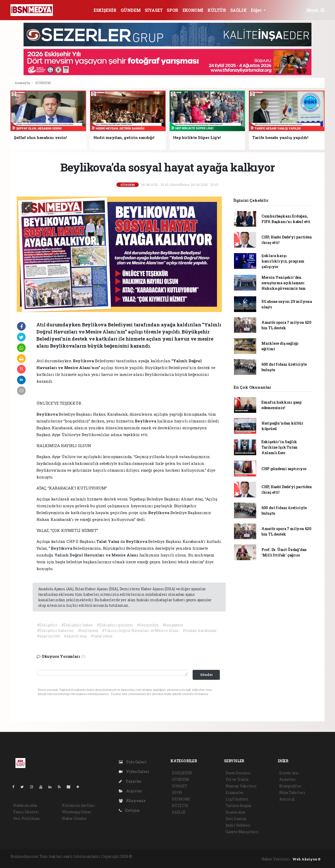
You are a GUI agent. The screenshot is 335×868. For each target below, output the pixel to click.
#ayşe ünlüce (49, 636)
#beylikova (88, 630)
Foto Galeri (133, 762)
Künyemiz (132, 801)
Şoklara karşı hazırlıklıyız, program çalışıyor (283, 261)
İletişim (129, 810)
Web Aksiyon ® (306, 859)
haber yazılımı (147, 856)
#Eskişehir (47, 625)
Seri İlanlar (236, 819)
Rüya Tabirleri (292, 792)
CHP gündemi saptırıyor (284, 469)
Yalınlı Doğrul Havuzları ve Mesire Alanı (97, 555)
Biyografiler (291, 786)
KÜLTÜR (217, 10)
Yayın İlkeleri (26, 812)
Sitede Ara (289, 773)
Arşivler (130, 791)
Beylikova (84, 361)
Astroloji (287, 799)
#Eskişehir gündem (115, 625)
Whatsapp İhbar (76, 812)
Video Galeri (134, 772)
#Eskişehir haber (77, 625)
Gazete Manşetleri (242, 832)
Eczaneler (235, 792)
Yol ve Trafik (237, 779)
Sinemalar (236, 812)
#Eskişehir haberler (55, 630)
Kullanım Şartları (79, 805)
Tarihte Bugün (239, 806)
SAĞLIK (239, 10)
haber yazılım (222, 856)
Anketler (287, 779)
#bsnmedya (148, 625)
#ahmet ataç (75, 636)
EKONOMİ (193, 10)
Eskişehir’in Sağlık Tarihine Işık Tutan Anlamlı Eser (280, 447)
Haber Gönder (74, 818)
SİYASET (154, 10)
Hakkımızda (25, 805)
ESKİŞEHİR (105, 10)
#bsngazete (173, 625)
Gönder (206, 675)
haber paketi (173, 856)
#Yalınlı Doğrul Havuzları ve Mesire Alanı (140, 630)
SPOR (172, 10)
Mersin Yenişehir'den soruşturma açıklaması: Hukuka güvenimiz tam (284, 283)
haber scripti (197, 856)
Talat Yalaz (108, 541)
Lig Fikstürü (237, 799)
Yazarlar (130, 781)
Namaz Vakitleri (241, 786)
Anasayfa (23, 83)
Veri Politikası (27, 818)
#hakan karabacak (200, 630)
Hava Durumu (238, 773)
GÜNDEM (131, 10)
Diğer (257, 10)
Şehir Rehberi (238, 825)
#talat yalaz (102, 636)
